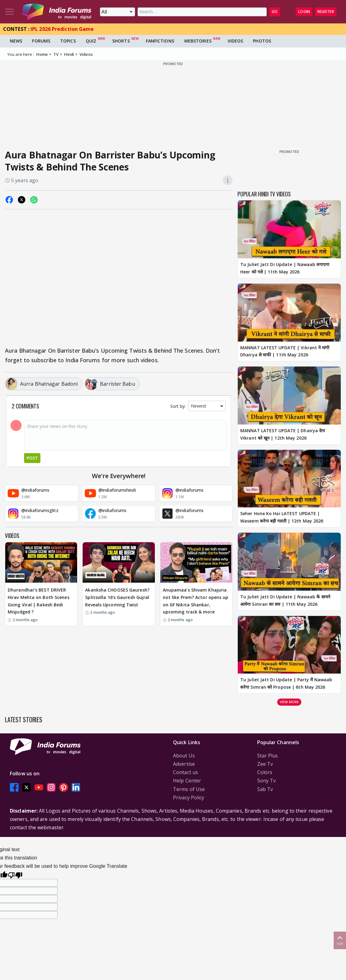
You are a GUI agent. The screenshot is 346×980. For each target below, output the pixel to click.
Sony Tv (267, 781)
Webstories (198, 41)
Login (304, 12)
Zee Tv (265, 764)
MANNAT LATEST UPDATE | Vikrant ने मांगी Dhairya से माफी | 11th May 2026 (285, 351)
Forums (41, 41)
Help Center (187, 781)
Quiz (91, 41)
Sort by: (178, 406)
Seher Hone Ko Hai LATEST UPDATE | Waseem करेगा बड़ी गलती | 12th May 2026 (282, 517)
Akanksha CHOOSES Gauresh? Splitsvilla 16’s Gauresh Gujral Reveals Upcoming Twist (117, 597)
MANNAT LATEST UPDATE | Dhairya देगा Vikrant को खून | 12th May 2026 (283, 434)
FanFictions (160, 41)
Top (340, 940)
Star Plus (268, 756)
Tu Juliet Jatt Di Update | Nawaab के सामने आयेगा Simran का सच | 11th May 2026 (285, 600)
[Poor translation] (15, 874)
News (16, 41)
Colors (265, 772)
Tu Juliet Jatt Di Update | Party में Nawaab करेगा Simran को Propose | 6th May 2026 (286, 683)
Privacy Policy (189, 798)
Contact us (185, 772)
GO (275, 12)
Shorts (121, 41)
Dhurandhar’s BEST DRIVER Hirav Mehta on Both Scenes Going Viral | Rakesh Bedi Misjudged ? (39, 601)
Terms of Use (189, 789)
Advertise (184, 764)
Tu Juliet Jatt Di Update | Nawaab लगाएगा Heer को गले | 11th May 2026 (285, 268)
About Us (184, 756)
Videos (235, 41)
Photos (262, 41)
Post (32, 458)
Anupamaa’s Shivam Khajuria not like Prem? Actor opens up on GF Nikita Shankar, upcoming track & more (196, 601)
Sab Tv (265, 789)
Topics (68, 41)
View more (289, 702)
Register (326, 12)
